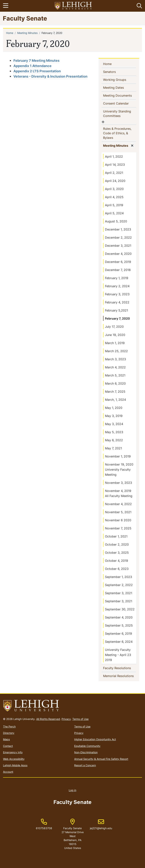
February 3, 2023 (117, 294)
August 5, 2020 (116, 221)
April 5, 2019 (114, 205)
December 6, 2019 (118, 262)
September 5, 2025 (119, 625)
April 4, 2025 (114, 197)
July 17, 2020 (114, 327)
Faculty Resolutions (120, 668)
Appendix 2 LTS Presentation (37, 71)
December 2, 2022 (118, 237)
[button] (139, 6)
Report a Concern (85, 765)
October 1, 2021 (116, 536)
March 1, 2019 (115, 343)
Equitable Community (87, 746)
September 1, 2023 (118, 577)
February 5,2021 (116, 310)
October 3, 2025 (117, 553)
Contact (8, 746)
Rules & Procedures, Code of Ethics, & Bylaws (117, 133)
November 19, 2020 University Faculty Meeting (119, 469)
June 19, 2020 (115, 335)
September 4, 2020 (119, 617)
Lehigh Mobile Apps (15, 765)
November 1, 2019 (118, 456)
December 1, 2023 (118, 229)
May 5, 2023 (114, 432)
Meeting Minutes (27, 33)
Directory (9, 733)
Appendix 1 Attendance (32, 66)
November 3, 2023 (118, 483)
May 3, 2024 (114, 424)
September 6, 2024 (119, 642)
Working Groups (120, 79)
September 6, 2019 (118, 634)
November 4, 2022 (118, 504)
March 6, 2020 (115, 383)
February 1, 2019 (117, 278)
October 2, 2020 (117, 544)
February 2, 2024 (117, 286)
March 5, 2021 (115, 375)
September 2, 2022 (119, 585)
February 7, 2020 (117, 318)
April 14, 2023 (115, 165)
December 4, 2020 (118, 254)
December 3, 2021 (118, 246)
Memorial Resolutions (120, 676)
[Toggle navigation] (6, 6)
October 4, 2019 (116, 561)
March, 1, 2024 (115, 400)
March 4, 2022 (115, 367)
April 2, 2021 (114, 173)
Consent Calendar (120, 103)
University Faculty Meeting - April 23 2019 (118, 655)
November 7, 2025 (118, 528)
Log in (72, 790)
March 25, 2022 (116, 351)
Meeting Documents (120, 95)
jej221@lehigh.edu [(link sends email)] (101, 824)
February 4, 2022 (117, 302)
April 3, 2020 (114, 189)
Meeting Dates (120, 87)
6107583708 (44, 828)
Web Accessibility (14, 759)
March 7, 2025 (115, 392)
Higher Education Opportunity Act (95, 739)
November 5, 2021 (118, 512)
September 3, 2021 (119, 593)
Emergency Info (13, 752)
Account (8, 772)
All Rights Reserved (48, 719)
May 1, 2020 (114, 408)
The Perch (9, 726)
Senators (116, 72)
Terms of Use (80, 719)
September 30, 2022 (120, 609)
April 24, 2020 (115, 181)
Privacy (66, 719)
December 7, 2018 (118, 270)
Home (10, 33)
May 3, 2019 (114, 416)
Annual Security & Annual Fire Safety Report (101, 759)
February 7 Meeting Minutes (36, 61)
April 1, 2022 (114, 156)
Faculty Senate (25, 18)
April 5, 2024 (114, 213)
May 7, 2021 (113, 448)
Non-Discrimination (86, 752)
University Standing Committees (118, 114)
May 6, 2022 (114, 440)
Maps (6, 739)
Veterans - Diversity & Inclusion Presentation (50, 76)
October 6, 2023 (117, 569)
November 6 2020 (118, 520)
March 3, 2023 (115, 359)
